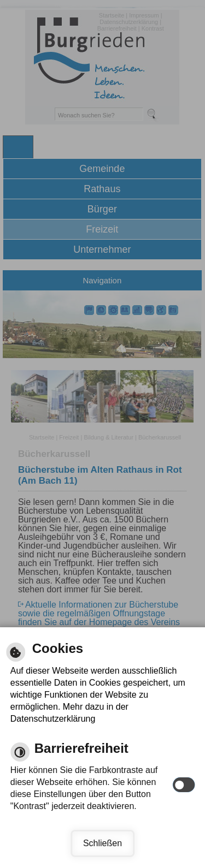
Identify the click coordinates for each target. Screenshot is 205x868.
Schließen (102, 843)
